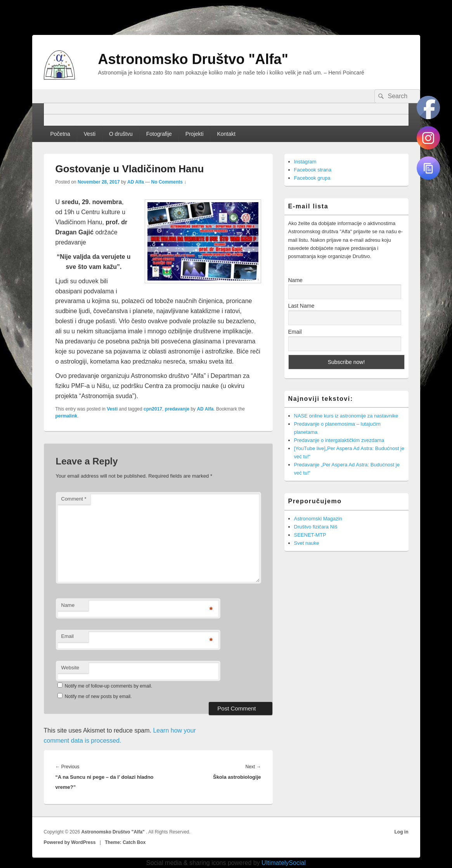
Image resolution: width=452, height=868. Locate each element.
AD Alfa (136, 182)
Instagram (305, 162)
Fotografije (159, 134)
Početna (60, 134)
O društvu (121, 134)
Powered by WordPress (70, 842)
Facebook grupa (312, 178)
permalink (67, 416)
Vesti (90, 134)
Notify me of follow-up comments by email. (108, 686)
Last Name (301, 306)
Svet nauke (307, 543)
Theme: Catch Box (125, 842)
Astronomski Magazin (318, 519)
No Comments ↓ (169, 182)
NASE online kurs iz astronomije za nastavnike (346, 416)
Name (68, 605)
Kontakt (226, 134)
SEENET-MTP (310, 535)
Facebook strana (313, 170)
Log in (402, 832)
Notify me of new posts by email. (98, 696)
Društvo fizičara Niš (316, 527)
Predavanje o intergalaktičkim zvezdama (339, 440)
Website (70, 668)
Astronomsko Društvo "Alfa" (193, 59)
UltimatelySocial (284, 863)
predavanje (177, 409)
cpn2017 (153, 409)
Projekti (195, 134)
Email (68, 636)
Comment (74, 499)
